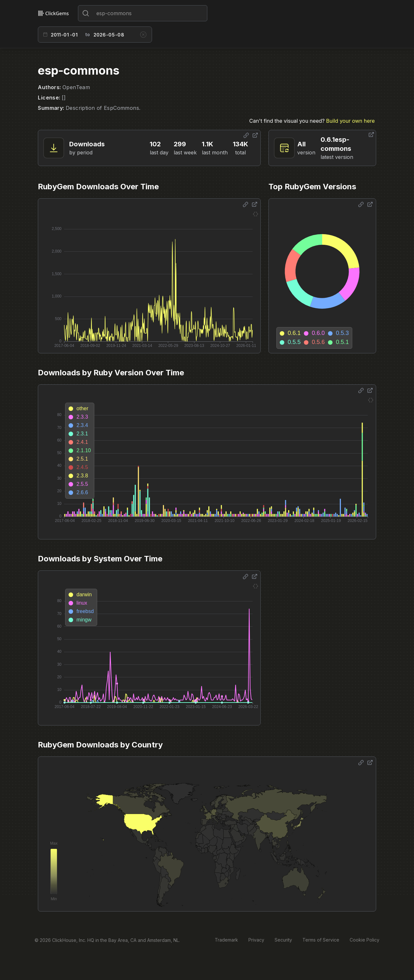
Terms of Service (321, 940)
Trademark (226, 940)
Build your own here (350, 121)
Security (283, 940)
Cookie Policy (365, 940)
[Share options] (246, 135)
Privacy (256, 940)
